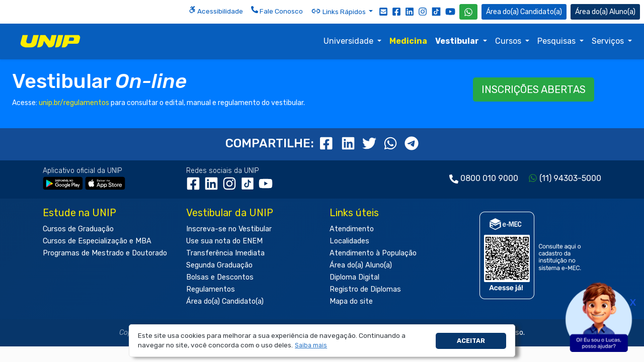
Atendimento (352, 229)
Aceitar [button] (471, 341)
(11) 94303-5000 (570, 178)
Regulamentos (211, 289)
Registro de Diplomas (365, 289)
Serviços (609, 41)
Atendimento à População (373, 253)
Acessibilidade (216, 11)
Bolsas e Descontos (220, 277)
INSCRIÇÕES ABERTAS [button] (534, 89)
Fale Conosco (277, 11)
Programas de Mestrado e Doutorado (105, 253)
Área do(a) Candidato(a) (225, 301)
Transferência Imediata (225, 253)
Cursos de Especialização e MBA (97, 241)
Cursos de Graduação (78, 229)
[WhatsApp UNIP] (468, 12)
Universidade (349, 41)
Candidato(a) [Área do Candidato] (524, 12)
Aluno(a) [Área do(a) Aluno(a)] (605, 12)
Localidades (349, 241)
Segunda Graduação (219, 265)
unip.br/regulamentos (74, 103)
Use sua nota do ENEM (224, 241)
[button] (311, 346)
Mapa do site (351, 301)
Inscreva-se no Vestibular (229, 229)
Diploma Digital (354, 277)
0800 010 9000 (489, 178)
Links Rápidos (339, 11)
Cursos (509, 41)
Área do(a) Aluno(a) (361, 265)
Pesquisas (557, 41)
